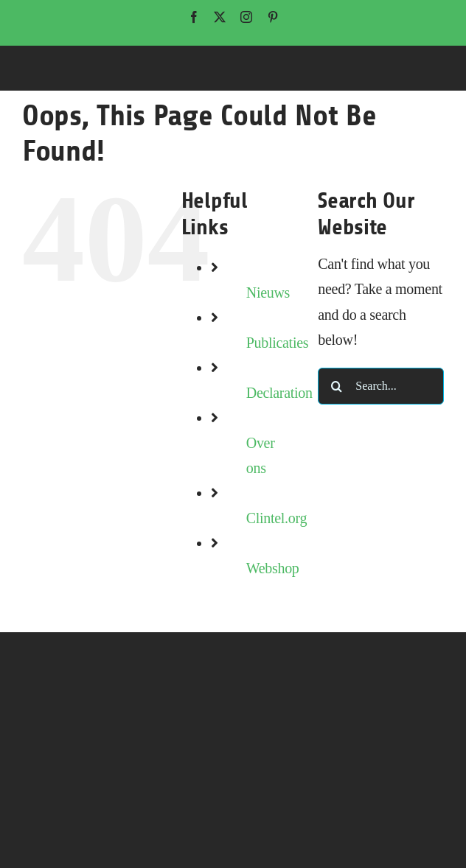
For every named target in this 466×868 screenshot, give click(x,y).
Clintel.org (277, 518)
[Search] (336, 386)
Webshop (273, 568)
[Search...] (381, 386)
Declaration (279, 393)
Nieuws (268, 293)
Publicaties (277, 343)
